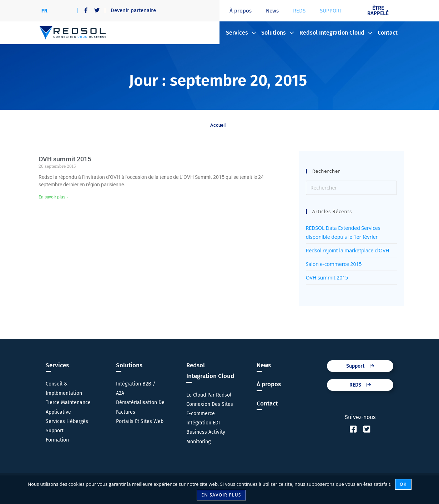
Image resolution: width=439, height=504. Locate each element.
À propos (241, 11)
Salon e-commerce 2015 (334, 264)
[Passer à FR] (44, 11)
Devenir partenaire (133, 10)
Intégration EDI (203, 423)
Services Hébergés (67, 421)
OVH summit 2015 (65, 159)
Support (55, 431)
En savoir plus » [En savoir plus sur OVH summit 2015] (54, 197)
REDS (299, 11)
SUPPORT (331, 11)
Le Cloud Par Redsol (209, 395)
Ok (403, 484)
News (272, 11)
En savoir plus (221, 495)
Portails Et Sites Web (140, 421)
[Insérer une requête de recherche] (351, 188)
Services (241, 33)
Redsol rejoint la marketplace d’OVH (348, 250)
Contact (388, 33)
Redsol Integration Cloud (336, 33)
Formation (57, 440)
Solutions (277, 33)
